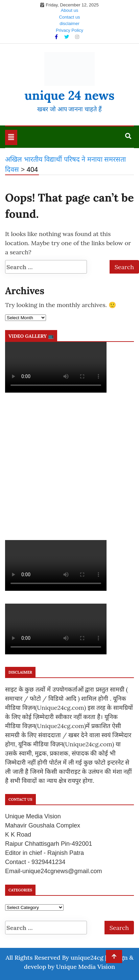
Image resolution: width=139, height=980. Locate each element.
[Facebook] (57, 37)
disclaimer (69, 24)
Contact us (69, 17)
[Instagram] (77, 37)
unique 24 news (69, 95)
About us (69, 10)
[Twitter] (67, 37)
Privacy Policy (69, 30)
